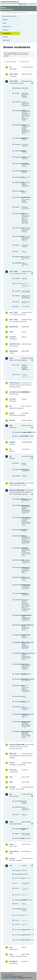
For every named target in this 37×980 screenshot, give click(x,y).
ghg (11, 425)
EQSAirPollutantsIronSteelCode (18, 625)
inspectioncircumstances (18, 469)
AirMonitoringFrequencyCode (18, 499)
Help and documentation (10, 16)
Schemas (5, 30)
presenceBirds (18, 191)
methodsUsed (18, 177)
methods (17, 296)
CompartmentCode (18, 593)
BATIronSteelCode (18, 577)
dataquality (14, 351)
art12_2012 (13, 74)
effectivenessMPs (18, 111)
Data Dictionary (16, 13)
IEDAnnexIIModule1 (15, 483)
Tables (4, 23)
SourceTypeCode (18, 702)
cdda (11, 332)
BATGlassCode (18, 560)
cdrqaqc (17, 93)
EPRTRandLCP (15, 383)
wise (11, 954)
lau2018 (12, 787)
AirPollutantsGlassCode (18, 505)
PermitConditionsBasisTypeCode (18, 679)
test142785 (18, 909)
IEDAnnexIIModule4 (15, 745)
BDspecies (18, 88)
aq (10, 67)
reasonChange (18, 213)
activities (18, 278)
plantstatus (18, 807)
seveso (12, 858)
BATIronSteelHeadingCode (18, 585)
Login (22, 4)
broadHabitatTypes (18, 829)
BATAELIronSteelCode (18, 548)
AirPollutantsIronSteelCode (18, 518)
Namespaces (6, 40)
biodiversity (14, 327)
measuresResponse (18, 171)
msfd (11, 822)
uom (11, 947)
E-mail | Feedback (8, 974)
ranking (17, 207)
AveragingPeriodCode (18, 530)
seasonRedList (18, 236)
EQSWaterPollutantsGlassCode (18, 642)
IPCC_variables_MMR (18, 436)
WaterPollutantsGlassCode (18, 722)
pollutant (17, 476)
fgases (12, 413)
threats (17, 245)
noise (11, 844)
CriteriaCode (18, 600)
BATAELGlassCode (18, 536)
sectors (17, 814)
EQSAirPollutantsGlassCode (18, 615)
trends (17, 251)
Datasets (5, 20)
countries (18, 102)
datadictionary (15, 344)
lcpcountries (18, 801)
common (13, 337)
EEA (11, 2)
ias (10, 449)
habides (12, 442)
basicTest (18, 870)
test (11, 866)
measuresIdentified (18, 151)
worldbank (13, 961)
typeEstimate (18, 257)
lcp (11, 794)
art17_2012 (13, 313)
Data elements (7, 27)
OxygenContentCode (18, 674)
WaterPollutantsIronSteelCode (18, 731)
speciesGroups (18, 838)
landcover (13, 770)
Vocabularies (7, 33)
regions (17, 834)
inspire (12, 763)
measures (18, 144)
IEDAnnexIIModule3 (15, 490)
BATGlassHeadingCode (18, 568)
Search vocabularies (11, 62)
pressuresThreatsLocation (18, 197)
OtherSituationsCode (18, 664)
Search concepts (25, 62)
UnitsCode (18, 707)
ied (11, 456)
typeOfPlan (18, 263)
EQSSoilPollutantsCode (18, 635)
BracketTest (18, 874)
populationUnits (18, 182)
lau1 (11, 777)
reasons (17, 302)
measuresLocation (18, 157)
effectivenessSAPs (18, 125)
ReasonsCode (18, 685)
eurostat (12, 399)
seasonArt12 (18, 228)
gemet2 (12, 420)
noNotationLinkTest (18, 900)
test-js (17, 904)
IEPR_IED (13, 754)
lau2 (11, 782)
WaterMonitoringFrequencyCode (18, 714)
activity (17, 365)
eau (16, 883)
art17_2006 (13, 271)
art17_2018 (13, 320)
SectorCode (18, 696)
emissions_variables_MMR (18, 432)
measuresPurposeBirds (18, 163)
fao (11, 406)
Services (5, 37)
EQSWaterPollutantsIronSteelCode (18, 653)
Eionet (10, 13)
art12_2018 (13, 81)
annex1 (17, 463)
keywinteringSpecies (18, 138)
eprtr (11, 358)
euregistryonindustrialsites (15, 392)
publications (14, 851)
